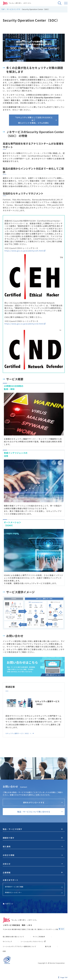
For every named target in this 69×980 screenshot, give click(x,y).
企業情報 (7, 872)
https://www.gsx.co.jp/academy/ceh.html (25, 251)
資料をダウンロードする (43, 802)
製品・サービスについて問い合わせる (40, 812)
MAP (61, 929)
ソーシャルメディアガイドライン (33, 941)
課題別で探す (9, 838)
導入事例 (33, 846)
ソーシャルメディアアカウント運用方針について (19, 946)
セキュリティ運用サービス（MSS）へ (20, 733)
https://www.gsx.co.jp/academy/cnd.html (25, 324)
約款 (4, 951)
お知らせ (33, 864)
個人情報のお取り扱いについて (13, 937)
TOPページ (8, 904)
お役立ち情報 (33, 855)
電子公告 (48, 946)
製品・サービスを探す (12, 829)
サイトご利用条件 (39, 937)
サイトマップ (7, 941)
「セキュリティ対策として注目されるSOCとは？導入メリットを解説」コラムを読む (35, 120)
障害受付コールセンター (34, 892)
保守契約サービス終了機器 (34, 887)
